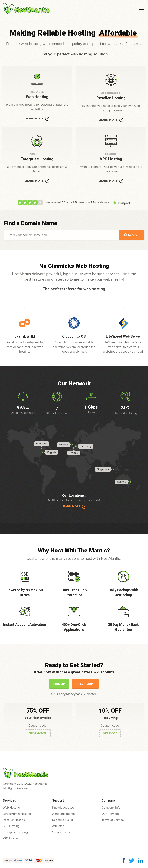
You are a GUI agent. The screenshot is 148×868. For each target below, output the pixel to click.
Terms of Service (113, 820)
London (63, 445)
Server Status (61, 832)
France (74, 453)
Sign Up (59, 684)
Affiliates (58, 826)
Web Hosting (11, 808)
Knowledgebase (63, 808)
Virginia (52, 452)
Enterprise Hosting (15, 832)
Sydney (122, 482)
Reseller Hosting (14, 820)
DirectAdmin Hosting (17, 814)
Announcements (63, 814)
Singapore (103, 469)
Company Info (111, 808)
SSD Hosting (11, 826)
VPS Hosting (11, 838)
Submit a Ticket (63, 820)
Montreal (42, 444)
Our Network (110, 814)
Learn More (37, 119)
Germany (86, 446)
